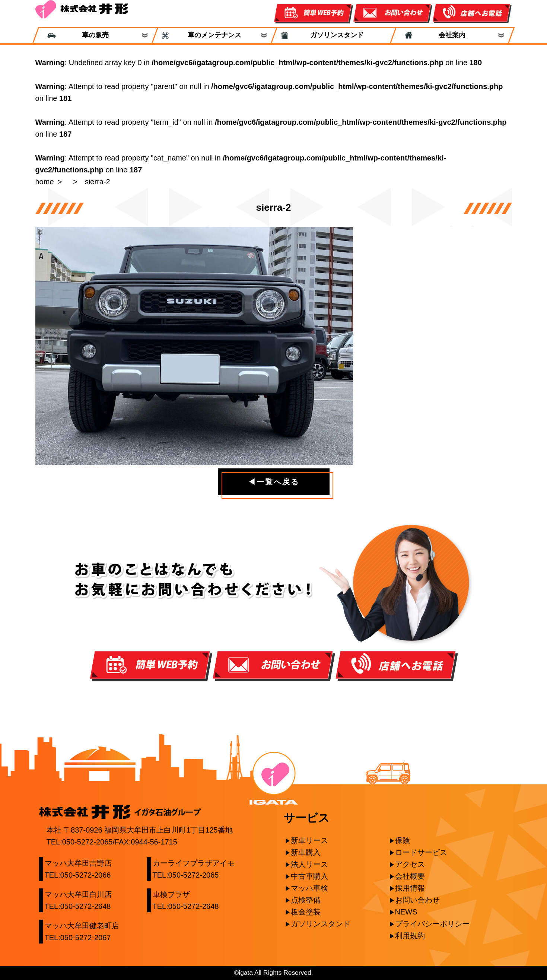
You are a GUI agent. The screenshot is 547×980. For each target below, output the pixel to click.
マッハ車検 (309, 888)
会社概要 (410, 876)
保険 (403, 840)
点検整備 (306, 900)
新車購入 (306, 852)
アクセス (410, 864)
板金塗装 (306, 912)
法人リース (309, 864)
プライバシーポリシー (432, 924)
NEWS (406, 912)
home (45, 182)
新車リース (309, 840)
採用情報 (410, 888)
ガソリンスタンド (333, 35)
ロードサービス (421, 852)
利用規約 (410, 936)
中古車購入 (309, 876)
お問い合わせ (417, 900)
